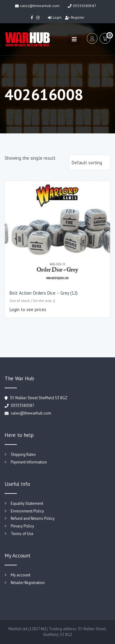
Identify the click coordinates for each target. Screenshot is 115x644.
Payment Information (29, 462)
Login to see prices (28, 309)
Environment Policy (27, 511)
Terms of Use (22, 534)
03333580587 (82, 6)
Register (75, 17)
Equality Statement (27, 503)
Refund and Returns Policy (33, 518)
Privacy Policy (22, 526)
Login (55, 17)
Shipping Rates (23, 454)
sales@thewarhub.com (37, 6)
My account (21, 575)
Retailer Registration (28, 583)
